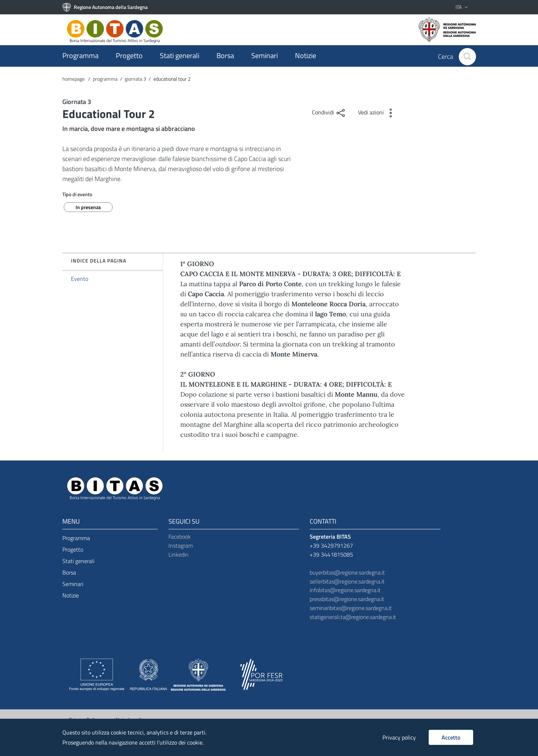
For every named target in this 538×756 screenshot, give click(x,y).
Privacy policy (399, 737)
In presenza (88, 207)
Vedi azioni (377, 113)
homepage (74, 79)
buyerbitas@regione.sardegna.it (347, 572)
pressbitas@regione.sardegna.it (347, 599)
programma (105, 79)
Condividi (329, 113)
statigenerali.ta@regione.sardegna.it (353, 617)
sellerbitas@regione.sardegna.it (347, 581)
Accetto (451, 737)
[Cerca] (467, 57)
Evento (80, 279)
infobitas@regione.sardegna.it (345, 590)
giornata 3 (135, 79)
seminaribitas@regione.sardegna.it (351, 608)
